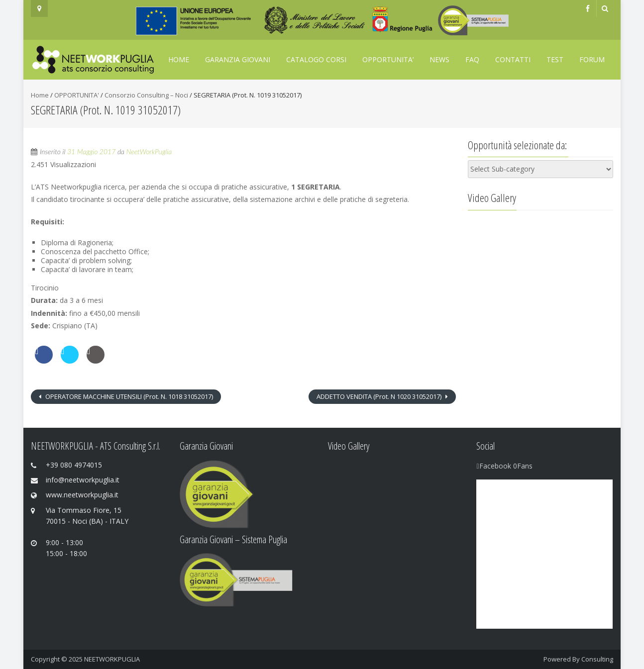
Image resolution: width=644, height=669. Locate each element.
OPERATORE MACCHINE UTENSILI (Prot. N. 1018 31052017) (128, 396)
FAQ (472, 59)
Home (179, 59)
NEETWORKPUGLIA (112, 659)
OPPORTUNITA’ (388, 59)
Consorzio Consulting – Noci (146, 95)
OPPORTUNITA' (77, 95)
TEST (555, 59)
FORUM (592, 59)
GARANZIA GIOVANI (238, 59)
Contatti (513, 59)
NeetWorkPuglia (149, 151)
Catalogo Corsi (316, 59)
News (439, 59)
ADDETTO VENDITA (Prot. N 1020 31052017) (380, 396)
